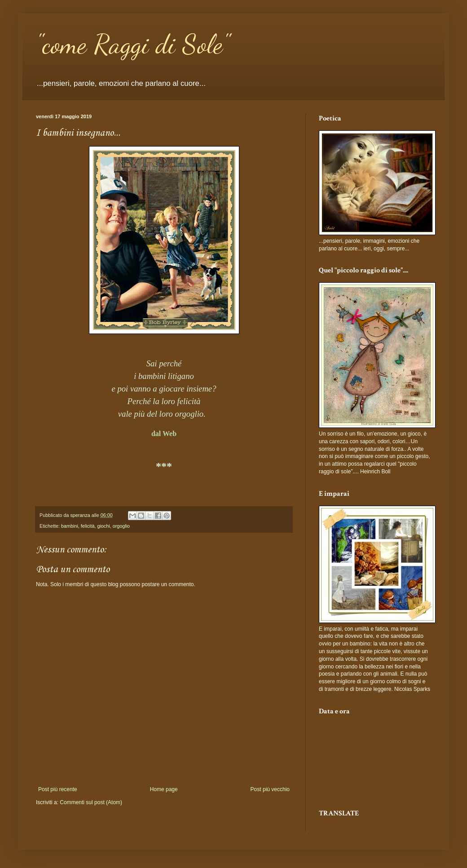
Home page (164, 789)
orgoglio (121, 526)
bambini (70, 526)
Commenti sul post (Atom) (91, 802)
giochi (103, 526)
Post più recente (58, 789)
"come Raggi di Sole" (133, 44)
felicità (88, 526)
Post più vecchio (270, 789)
